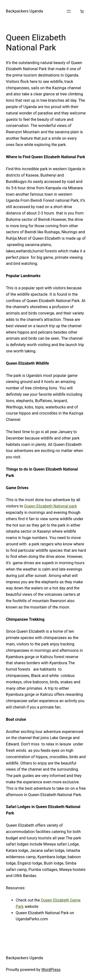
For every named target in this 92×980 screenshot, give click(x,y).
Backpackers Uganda (24, 11)
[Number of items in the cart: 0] (82, 11)
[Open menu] (69, 11)
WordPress (51, 970)
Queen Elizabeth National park (50, 506)
